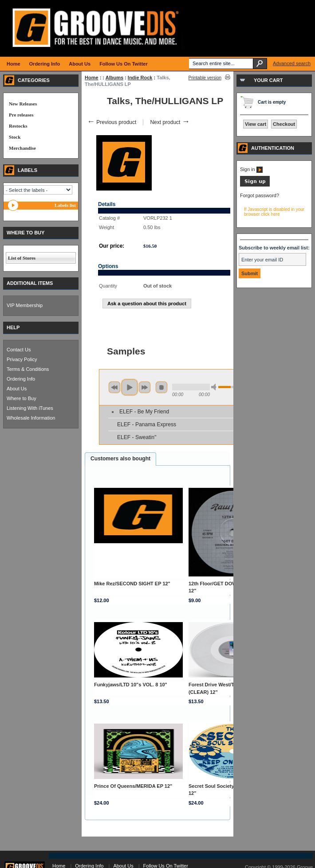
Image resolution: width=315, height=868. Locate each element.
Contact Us (19, 350)
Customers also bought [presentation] (120, 459)
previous (114, 387)
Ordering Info (21, 379)
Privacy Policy (22, 359)
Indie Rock (140, 78)
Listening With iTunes (30, 408)
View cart (256, 124)
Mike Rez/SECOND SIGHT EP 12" (132, 584)
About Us (17, 389)
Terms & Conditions (28, 369)
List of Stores (22, 258)
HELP (13, 327)
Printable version (205, 78)
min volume (215, 387)
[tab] (120, 459)
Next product (170, 122)
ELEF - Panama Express (147, 424)
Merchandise (22, 148)
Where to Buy (22, 398)
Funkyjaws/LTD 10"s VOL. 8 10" (131, 685)
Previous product (112, 122)
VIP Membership (25, 305)
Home (92, 78)
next (145, 387)
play (130, 387)
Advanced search (292, 63)
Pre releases (21, 115)
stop (161, 387)
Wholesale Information (31, 418)
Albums (114, 78)
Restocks (18, 126)
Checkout (284, 124)
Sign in (251, 169)
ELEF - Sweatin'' (137, 437)
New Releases (23, 104)
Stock (15, 137)
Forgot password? (260, 195)
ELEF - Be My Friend (144, 412)
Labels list (65, 205)
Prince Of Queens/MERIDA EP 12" (133, 786)
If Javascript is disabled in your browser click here (274, 212)
